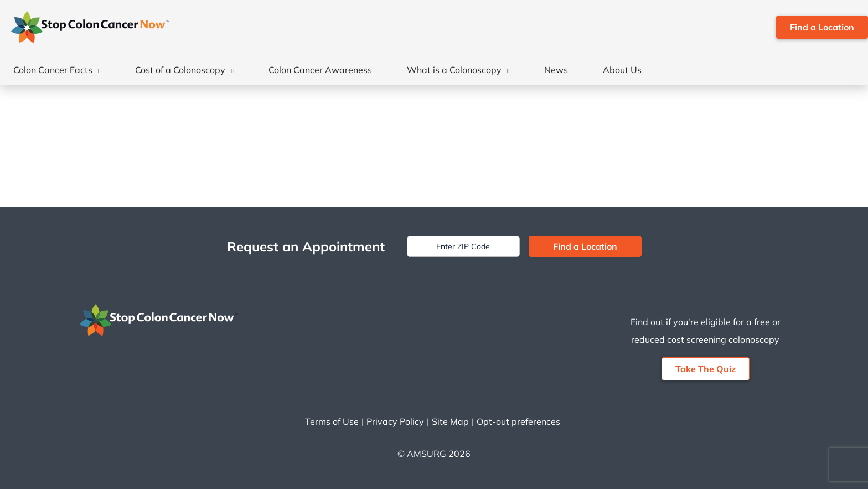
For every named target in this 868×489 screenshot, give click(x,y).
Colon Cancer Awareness (320, 70)
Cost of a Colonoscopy (180, 70)
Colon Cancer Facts (53, 70)
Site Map (450, 421)
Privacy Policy (395, 421)
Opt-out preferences (518, 421)
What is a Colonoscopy (454, 70)
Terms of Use (332, 421)
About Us (622, 70)
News (556, 70)
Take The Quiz (706, 369)
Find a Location (822, 27)
